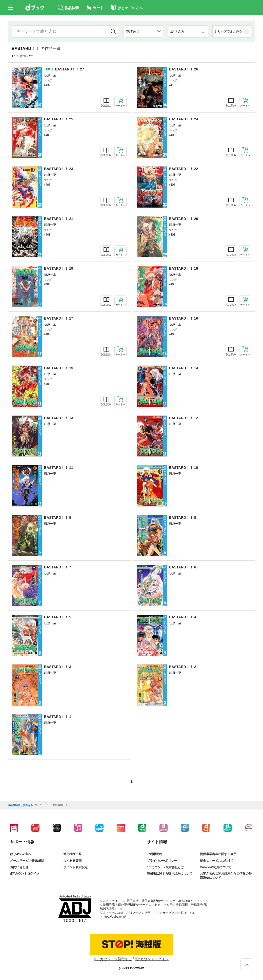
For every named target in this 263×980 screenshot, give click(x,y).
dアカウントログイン (25, 874)
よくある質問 (72, 861)
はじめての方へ (21, 854)
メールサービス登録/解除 (27, 861)
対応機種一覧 (72, 854)
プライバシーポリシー (162, 861)
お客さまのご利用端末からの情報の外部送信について (226, 876)
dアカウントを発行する (113, 959)
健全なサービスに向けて (217, 861)
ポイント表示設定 (75, 867)
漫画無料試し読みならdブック (25, 805)
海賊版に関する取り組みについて (170, 874)
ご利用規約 (154, 854)
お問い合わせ (19, 867)
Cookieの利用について (216, 867)
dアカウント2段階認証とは (165, 867)
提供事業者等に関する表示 (218, 854)
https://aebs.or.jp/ (114, 917)
